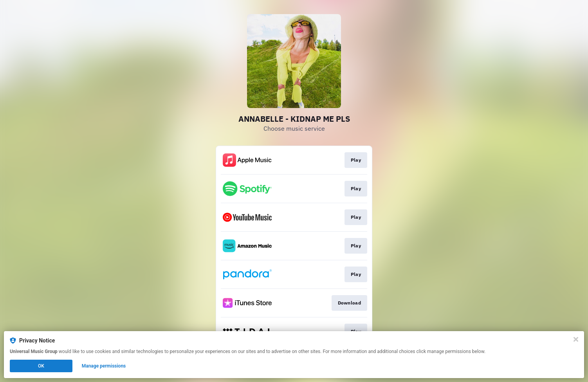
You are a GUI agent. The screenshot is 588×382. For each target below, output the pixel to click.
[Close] (576, 339)
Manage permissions (104, 366)
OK (41, 366)
